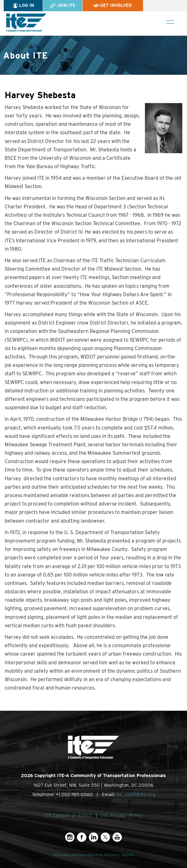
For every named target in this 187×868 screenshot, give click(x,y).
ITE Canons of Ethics (68, 815)
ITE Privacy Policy (122, 815)
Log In (23, 5)
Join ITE (63, 5)
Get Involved (113, 5)
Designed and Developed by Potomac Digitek (94, 855)
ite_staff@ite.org (136, 794)
